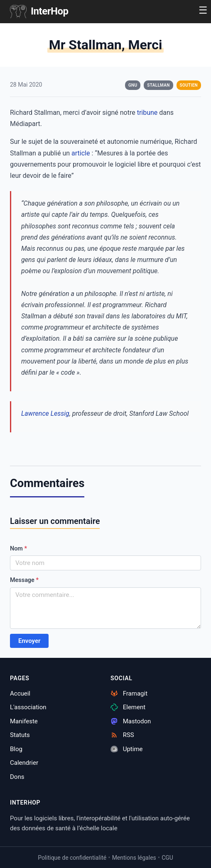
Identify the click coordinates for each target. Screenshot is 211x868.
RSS (122, 735)
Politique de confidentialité (72, 858)
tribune (147, 113)
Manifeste (24, 721)
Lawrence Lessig (45, 413)
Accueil (20, 693)
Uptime (127, 749)
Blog (16, 749)
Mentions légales (134, 858)
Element (128, 707)
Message (24, 580)
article (81, 153)
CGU (167, 858)
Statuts (20, 735)
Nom (18, 549)
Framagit (129, 693)
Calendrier (24, 763)
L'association (28, 707)
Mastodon (131, 721)
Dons (17, 777)
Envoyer (29, 641)
